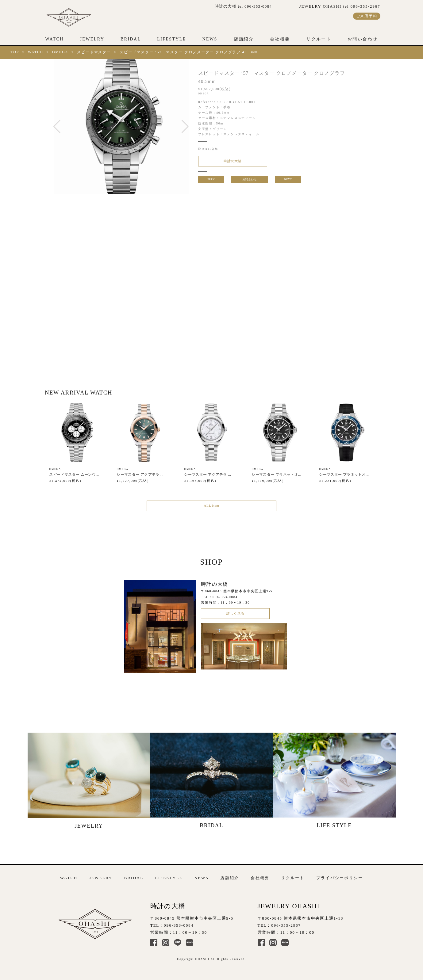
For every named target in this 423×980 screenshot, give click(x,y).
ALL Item (211, 508)
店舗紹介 (244, 39)
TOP (15, 52)
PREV (211, 182)
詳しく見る (235, 618)
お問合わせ (250, 182)
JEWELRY (92, 39)
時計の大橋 (228, 162)
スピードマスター (94, 52)
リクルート (319, 39)
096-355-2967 (286, 923)
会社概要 (280, 39)
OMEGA (60, 52)
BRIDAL (131, 39)
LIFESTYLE (172, 39)
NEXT (288, 182)
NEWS (210, 39)
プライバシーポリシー (340, 875)
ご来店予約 (367, 16)
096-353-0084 (225, 600)
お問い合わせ (363, 39)
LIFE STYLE (340, 781)
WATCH (55, 39)
